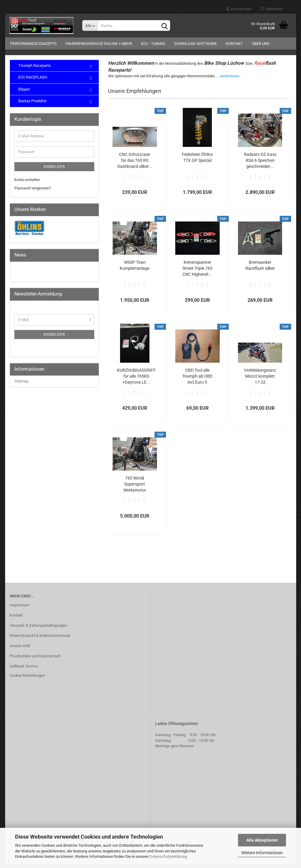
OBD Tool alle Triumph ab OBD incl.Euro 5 (197, 379)
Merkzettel (272, 9)
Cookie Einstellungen (27, 679)
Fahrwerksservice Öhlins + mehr (99, 44)
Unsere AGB (20, 649)
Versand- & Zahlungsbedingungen (38, 629)
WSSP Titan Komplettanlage (135, 269)
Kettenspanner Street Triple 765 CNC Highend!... (197, 272)
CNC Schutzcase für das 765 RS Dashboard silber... (135, 164)
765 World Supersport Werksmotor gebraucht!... (135, 488)
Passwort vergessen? (33, 192)
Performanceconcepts (33, 44)
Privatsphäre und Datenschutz (35, 659)
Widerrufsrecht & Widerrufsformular (40, 639)
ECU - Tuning (153, 44)
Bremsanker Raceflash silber (260, 269)
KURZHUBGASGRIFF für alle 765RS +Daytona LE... (136, 379)
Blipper (24, 92)
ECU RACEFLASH (32, 81)
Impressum (19, 608)
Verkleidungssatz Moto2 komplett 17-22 (260, 379)
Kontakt (234, 44)
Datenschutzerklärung (168, 856)
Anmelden (54, 170)
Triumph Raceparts (34, 69)
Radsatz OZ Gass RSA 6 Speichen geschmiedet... (260, 164)
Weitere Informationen (262, 853)
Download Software (195, 44)
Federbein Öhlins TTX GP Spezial (197, 161)
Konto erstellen (27, 183)
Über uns (261, 44)
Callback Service (24, 669)
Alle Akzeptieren (262, 840)
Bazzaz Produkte (32, 104)
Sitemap (21, 385)
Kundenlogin (239, 9)
